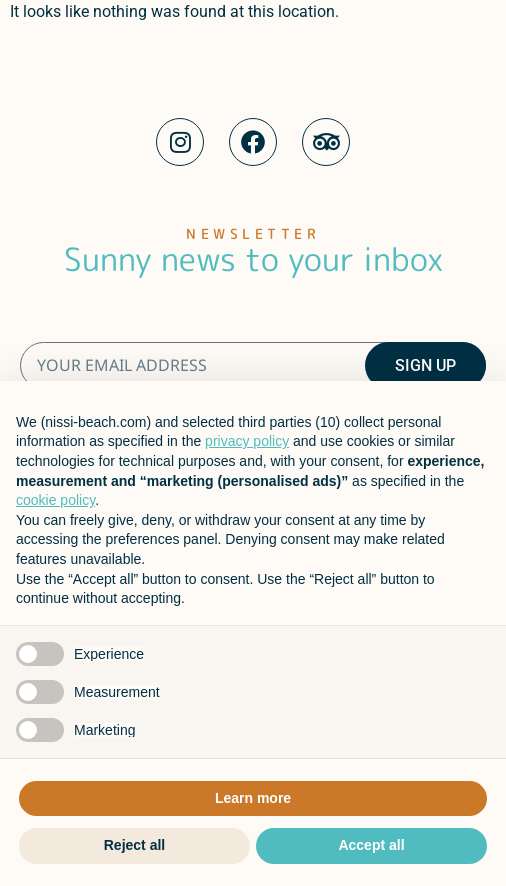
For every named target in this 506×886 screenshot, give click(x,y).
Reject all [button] (134, 845)
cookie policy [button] (55, 500)
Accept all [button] (371, 845)
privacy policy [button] (247, 441)
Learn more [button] (253, 798)
